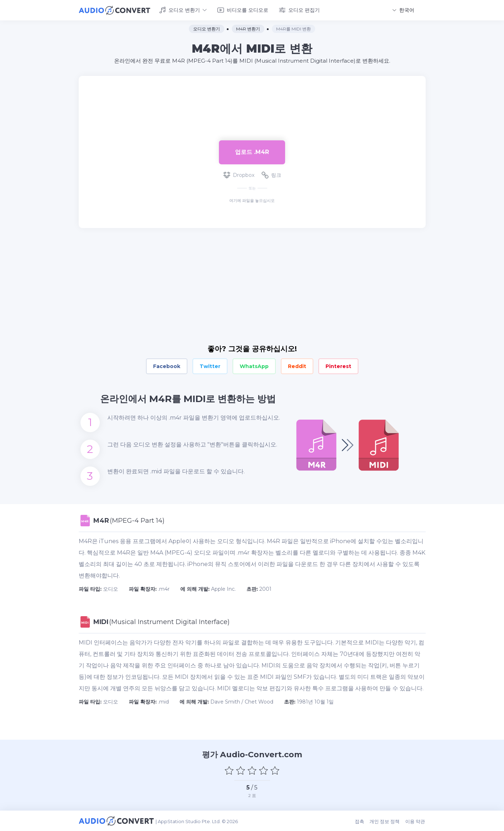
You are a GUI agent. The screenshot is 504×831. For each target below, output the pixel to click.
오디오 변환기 (183, 10)
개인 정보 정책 (386, 821)
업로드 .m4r (252, 152)
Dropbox (239, 175)
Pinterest (338, 366)
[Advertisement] (252, 99)
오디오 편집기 (299, 10)
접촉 (361, 821)
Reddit (297, 366)
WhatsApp (254, 366)
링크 (271, 175)
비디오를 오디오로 (243, 10)
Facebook (167, 366)
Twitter (210, 366)
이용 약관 (416, 821)
